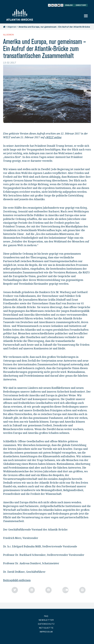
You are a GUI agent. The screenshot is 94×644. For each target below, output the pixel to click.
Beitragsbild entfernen (17, 580)
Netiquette (46, 628)
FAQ (46, 616)
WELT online (54, 137)
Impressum (46, 632)
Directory (81, 5)
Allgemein (12, 27)
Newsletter (46, 620)
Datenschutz (46, 624)
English (69, 5)
